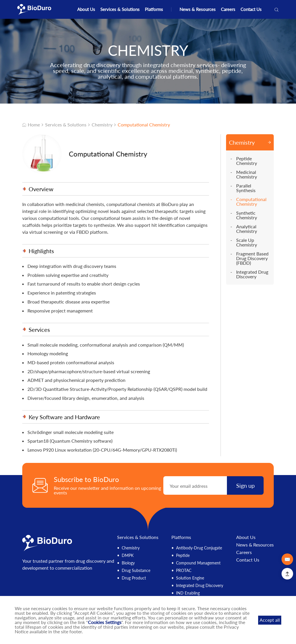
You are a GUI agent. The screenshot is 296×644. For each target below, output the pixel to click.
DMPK (128, 555)
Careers (228, 9)
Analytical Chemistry (247, 229)
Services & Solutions (120, 9)
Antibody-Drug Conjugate (199, 548)
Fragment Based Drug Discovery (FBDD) (252, 258)
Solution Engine (190, 578)
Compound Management (198, 563)
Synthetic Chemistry (247, 215)
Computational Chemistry (144, 125)
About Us (86, 9)
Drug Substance (136, 570)
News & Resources (198, 9)
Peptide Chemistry (247, 161)
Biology (128, 563)
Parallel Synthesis (246, 188)
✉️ (287, 559)
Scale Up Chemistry (247, 242)
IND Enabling (188, 593)
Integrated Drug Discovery (252, 274)
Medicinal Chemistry (247, 174)
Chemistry (102, 125)
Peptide (183, 555)
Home (31, 125)
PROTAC (184, 570)
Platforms (154, 9)
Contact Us (251, 9)
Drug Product (134, 578)
